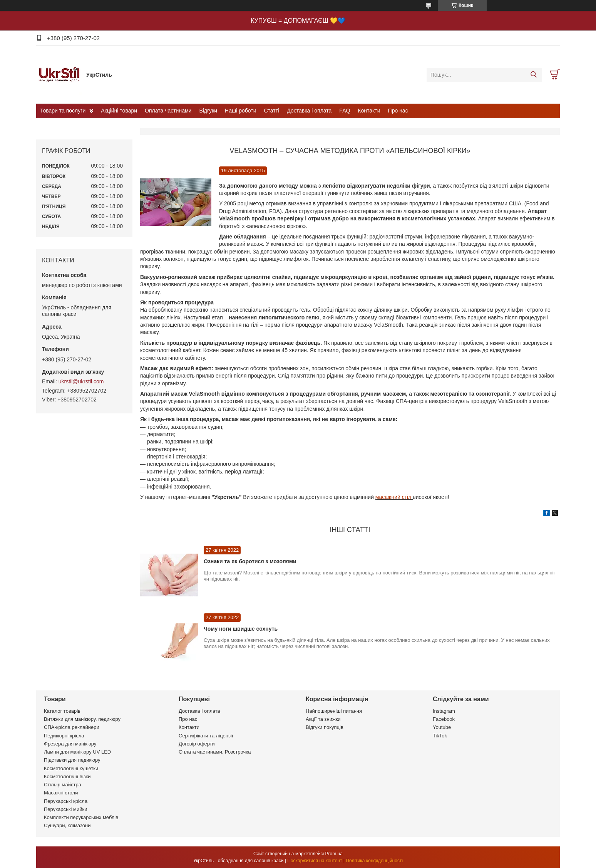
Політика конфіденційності (374, 861)
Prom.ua (334, 854)
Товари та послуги (63, 111)
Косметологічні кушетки (71, 768)
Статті (272, 111)
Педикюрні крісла (64, 736)
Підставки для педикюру (72, 760)
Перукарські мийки (65, 809)
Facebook (444, 719)
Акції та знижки (323, 719)
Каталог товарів (62, 711)
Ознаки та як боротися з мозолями (250, 561)
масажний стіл (394, 497)
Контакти (369, 111)
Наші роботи (240, 111)
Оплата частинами (168, 111)
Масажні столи (61, 793)
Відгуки (208, 111)
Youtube (442, 727)
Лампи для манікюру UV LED (77, 752)
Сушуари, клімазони (67, 825)
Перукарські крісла (66, 801)
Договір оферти (197, 744)
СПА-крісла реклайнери (72, 727)
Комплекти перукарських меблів (81, 817)
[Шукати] (533, 75)
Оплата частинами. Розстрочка (215, 752)
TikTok (440, 736)
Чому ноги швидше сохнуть (241, 629)
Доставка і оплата (309, 111)
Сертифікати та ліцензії (206, 736)
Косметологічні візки (67, 776)
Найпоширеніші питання (334, 711)
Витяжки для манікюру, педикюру (82, 719)
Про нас (398, 111)
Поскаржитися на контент (315, 861)
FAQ (345, 111)
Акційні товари (119, 111)
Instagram (444, 711)
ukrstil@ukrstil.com (81, 381)
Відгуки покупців (325, 727)
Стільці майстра (63, 785)
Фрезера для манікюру (70, 744)
